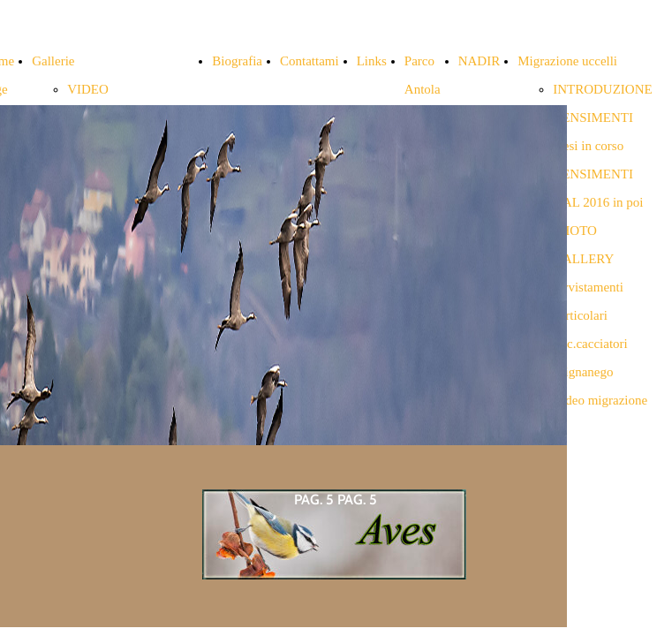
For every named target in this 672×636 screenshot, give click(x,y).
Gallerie (53, 61)
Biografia (237, 61)
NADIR (479, 61)
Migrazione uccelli (567, 61)
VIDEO (88, 89)
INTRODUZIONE (602, 89)
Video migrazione (600, 400)
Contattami (310, 61)
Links (372, 61)
